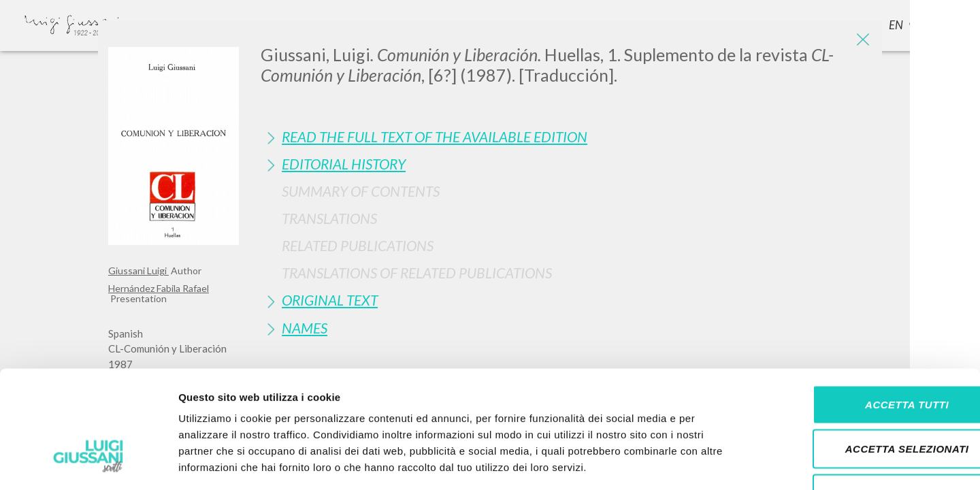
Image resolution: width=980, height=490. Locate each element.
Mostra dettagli (716, 463)
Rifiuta (866, 401)
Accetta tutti (866, 311)
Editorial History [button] (344, 164)
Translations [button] (329, 218)
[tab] (566, 136)
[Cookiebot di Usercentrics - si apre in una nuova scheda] (88, 463)
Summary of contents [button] (361, 191)
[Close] (862, 41)
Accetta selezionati (866, 356)
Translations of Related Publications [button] (417, 273)
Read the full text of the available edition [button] (435, 136)
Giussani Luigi (138, 271)
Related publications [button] (358, 245)
